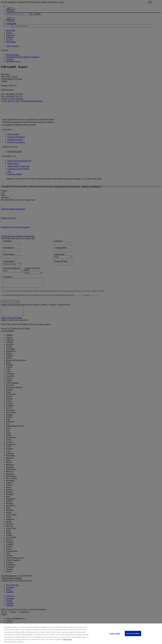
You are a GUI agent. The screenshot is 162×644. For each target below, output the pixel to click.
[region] (81, 634)
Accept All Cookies (133, 633)
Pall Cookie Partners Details (14, 642)
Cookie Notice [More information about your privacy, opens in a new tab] (67, 639)
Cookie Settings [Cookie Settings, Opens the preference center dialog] (115, 633)
